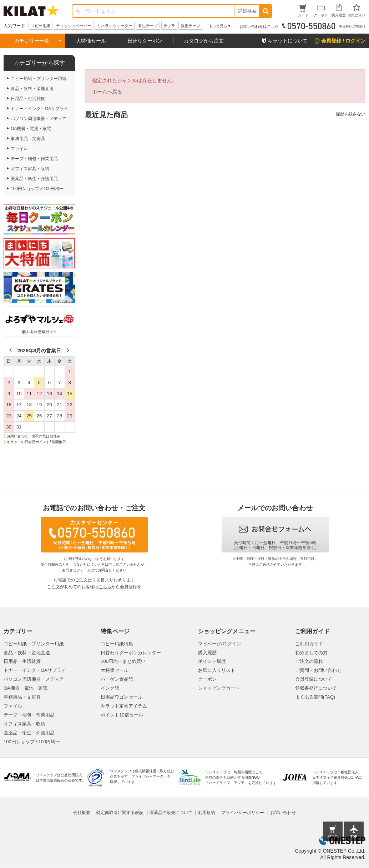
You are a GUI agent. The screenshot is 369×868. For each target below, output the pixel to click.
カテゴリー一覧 (32, 41)
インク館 (110, 688)
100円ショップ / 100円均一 (32, 742)
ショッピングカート (219, 688)
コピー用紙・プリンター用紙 (34, 644)
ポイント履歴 (212, 661)
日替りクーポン (145, 41)
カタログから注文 (204, 41)
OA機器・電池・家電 (26, 688)
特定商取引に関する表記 (120, 813)
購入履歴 (207, 653)
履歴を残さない (351, 114)
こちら (105, 587)
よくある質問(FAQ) (315, 697)
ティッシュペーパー (74, 26)
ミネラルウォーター (115, 26)
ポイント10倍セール (122, 715)
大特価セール (91, 41)
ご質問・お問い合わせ (318, 670)
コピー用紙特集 (117, 644)
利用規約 (207, 813)
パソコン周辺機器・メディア (34, 679)
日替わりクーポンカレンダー (131, 653)
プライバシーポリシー (243, 813)
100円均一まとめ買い (123, 661)
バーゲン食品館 (117, 679)
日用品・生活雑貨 (22, 661)
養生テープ (148, 26)
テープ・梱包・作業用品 (29, 715)
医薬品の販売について (171, 813)
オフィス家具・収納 (24, 724)
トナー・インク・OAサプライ (35, 670)
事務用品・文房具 (22, 697)
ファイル (13, 706)
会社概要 (82, 813)
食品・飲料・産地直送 (27, 653)
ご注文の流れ (309, 661)
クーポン (207, 679)
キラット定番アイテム (124, 706)
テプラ (169, 26)
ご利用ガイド (309, 644)
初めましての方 (311, 653)
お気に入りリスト (217, 670)
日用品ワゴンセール (122, 697)
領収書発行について (316, 688)
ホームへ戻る (107, 91)
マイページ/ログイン (220, 644)
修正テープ (190, 26)
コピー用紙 (41, 26)
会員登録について (314, 679)
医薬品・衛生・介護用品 (29, 733)
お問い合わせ (283, 813)
